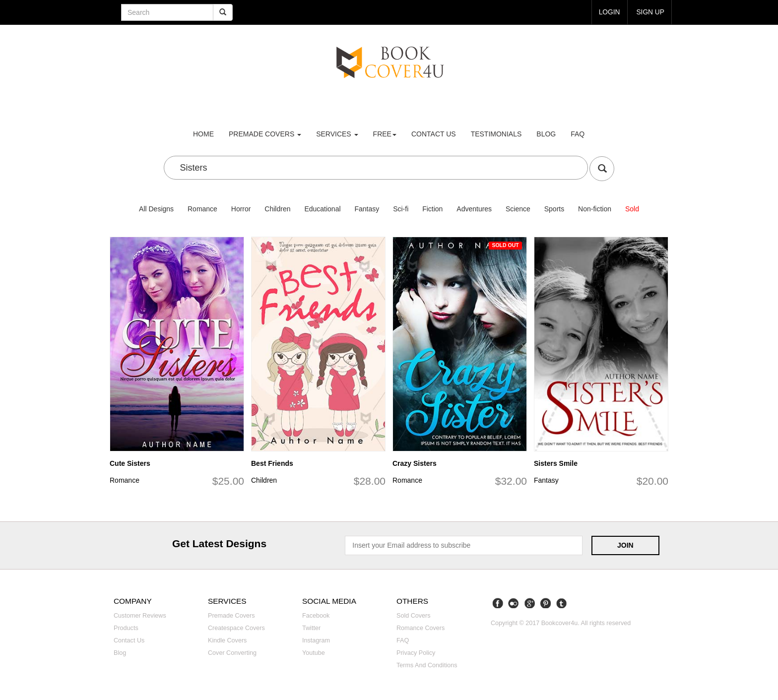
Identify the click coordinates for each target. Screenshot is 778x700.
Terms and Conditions (427, 665)
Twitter (311, 628)
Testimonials (496, 134)
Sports (554, 209)
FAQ (578, 134)
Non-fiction (595, 209)
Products (126, 628)
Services (337, 134)
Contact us (434, 134)
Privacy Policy (416, 653)
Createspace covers (236, 628)
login (609, 12)
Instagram (316, 640)
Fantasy (367, 209)
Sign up (650, 12)
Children (277, 209)
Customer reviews (140, 616)
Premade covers (231, 616)
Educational (322, 209)
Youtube (314, 653)
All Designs (156, 209)
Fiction (432, 209)
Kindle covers (227, 640)
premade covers (265, 134)
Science (518, 209)
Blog (546, 134)
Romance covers (421, 628)
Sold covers (414, 616)
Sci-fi (401, 209)
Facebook (316, 616)
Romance (202, 209)
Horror (241, 209)
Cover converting (232, 653)
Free (385, 134)
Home (203, 134)
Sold (632, 209)
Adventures (474, 209)
